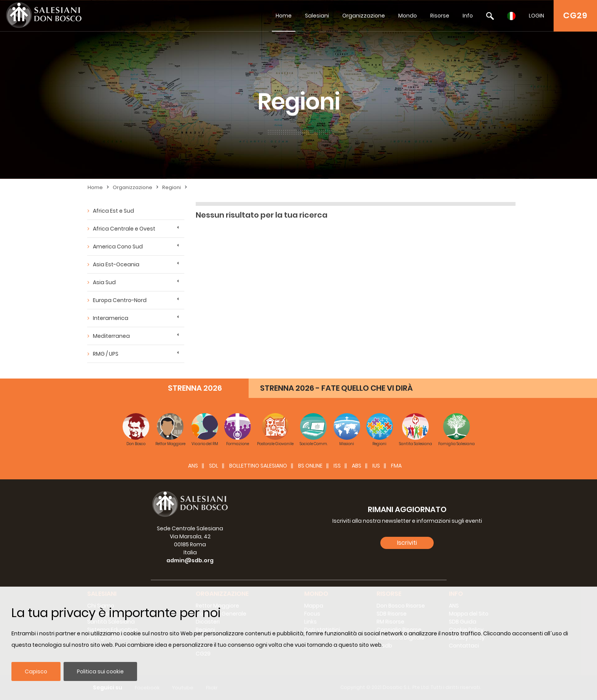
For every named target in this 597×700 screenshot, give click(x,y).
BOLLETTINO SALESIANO (258, 466)
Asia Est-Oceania (116, 264)
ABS (357, 466)
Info (468, 16)
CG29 (575, 15)
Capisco (36, 671)
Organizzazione (364, 16)
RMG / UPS (106, 354)
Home (284, 16)
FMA (396, 466)
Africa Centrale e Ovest (124, 229)
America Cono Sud (118, 247)
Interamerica (111, 318)
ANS (193, 466)
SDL (214, 466)
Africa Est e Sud (113, 211)
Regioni (172, 187)
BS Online (310, 466)
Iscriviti (407, 543)
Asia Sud (104, 282)
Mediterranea (111, 336)
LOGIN (536, 16)
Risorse (440, 16)
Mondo (408, 16)
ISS (337, 466)
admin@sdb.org (190, 560)
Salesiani (317, 16)
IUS (376, 466)
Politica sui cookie (100, 671)
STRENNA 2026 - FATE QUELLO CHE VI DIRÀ (336, 388)
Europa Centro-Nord (120, 300)
